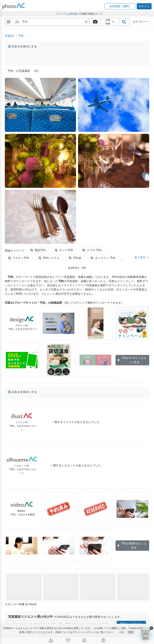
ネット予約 (64, 250)
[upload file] (95, 22)
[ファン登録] (68, 640)
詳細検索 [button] (110, 22)
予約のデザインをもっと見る (132, 360)
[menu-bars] (9, 22)
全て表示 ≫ (142, 257)
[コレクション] (84, 640)
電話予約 (38, 250)
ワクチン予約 (19, 258)
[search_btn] (124, 22)
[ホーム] (51, 640)
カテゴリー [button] (141, 22)
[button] (120, 6)
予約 (21, 36)
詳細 (122, 632)
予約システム (49, 258)
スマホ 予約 (92, 250)
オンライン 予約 (103, 258)
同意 (131, 632)
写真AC (10, 36)
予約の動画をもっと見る (132, 545)
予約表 (75, 258)
